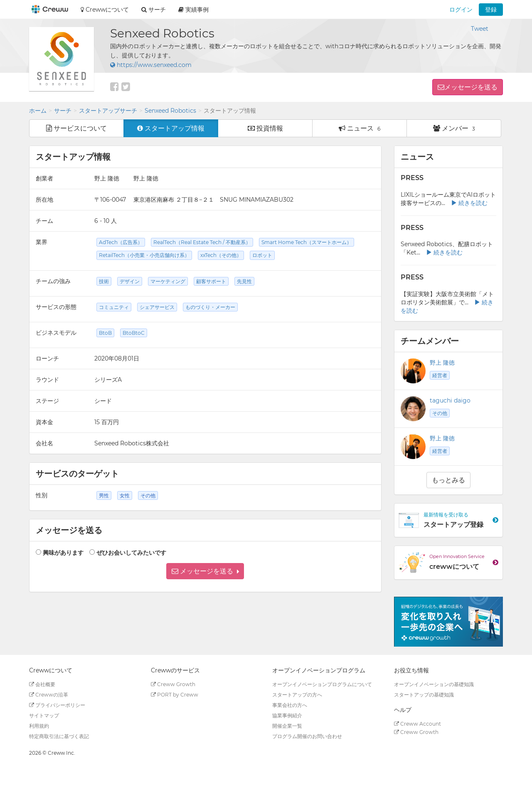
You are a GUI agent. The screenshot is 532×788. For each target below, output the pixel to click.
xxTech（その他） (221, 255)
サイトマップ (44, 715)
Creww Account (417, 724)
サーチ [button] (154, 10)
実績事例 (193, 10)
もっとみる (448, 480)
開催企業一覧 (287, 726)
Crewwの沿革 (49, 695)
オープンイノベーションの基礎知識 (434, 684)
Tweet (480, 29)
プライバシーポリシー (57, 705)
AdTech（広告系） (121, 242)
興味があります (63, 553)
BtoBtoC (134, 333)
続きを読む (469, 203)
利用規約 (39, 726)
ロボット (262, 255)
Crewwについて (105, 10)
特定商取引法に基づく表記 (59, 736)
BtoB (105, 333)
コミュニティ (114, 307)
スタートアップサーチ (108, 111)
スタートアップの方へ (297, 695)
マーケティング (168, 281)
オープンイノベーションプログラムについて (322, 684)
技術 (104, 281)
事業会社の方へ (290, 705)
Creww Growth (173, 684)
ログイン (461, 10)
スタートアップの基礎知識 (424, 695)
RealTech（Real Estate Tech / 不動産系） (202, 242)
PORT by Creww (175, 695)
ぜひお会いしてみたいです (131, 553)
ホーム (38, 111)
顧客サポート (211, 281)
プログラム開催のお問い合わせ (307, 736)
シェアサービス (157, 307)
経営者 (440, 375)
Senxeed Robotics (170, 111)
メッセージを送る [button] (471, 87)
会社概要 (42, 684)
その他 (440, 413)
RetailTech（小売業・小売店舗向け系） (144, 255)
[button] (205, 571)
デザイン (130, 281)
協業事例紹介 (287, 715)
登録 (491, 10)
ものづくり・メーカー (210, 307)
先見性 (244, 281)
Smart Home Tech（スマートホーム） (307, 242)
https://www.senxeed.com (151, 65)
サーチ (63, 111)
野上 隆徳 (442, 363)
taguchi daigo (450, 400)
